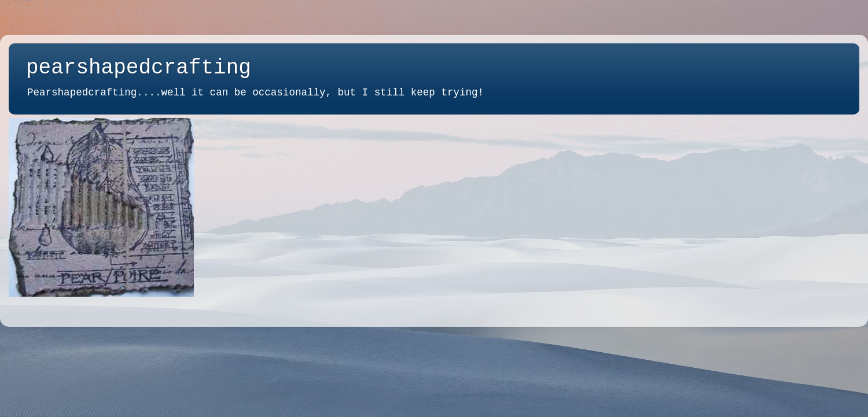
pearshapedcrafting (139, 68)
